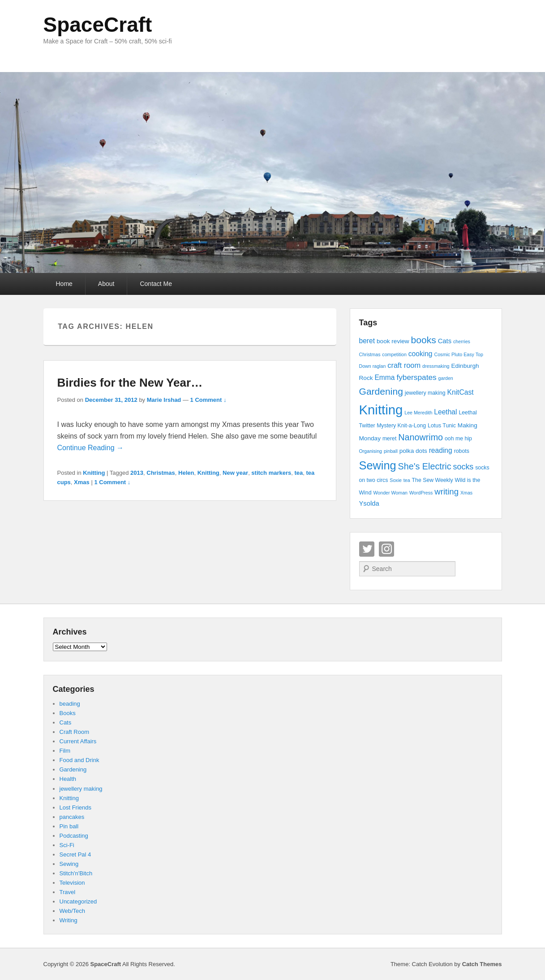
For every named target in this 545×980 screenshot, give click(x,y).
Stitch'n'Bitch (76, 873)
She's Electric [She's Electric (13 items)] (425, 466)
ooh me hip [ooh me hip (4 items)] (458, 439)
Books (68, 713)
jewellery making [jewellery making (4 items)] (425, 393)
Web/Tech (73, 911)
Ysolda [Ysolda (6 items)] (369, 503)
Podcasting (74, 836)
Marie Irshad (164, 400)
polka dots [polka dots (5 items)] (413, 451)
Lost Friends (76, 807)
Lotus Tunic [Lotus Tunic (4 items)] (442, 426)
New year (235, 473)
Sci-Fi (67, 845)
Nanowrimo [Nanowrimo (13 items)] (421, 437)
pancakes (72, 817)
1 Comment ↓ (208, 400)
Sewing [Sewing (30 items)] (378, 465)
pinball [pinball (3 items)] (391, 451)
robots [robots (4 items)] (462, 451)
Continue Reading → (91, 448)
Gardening (73, 769)
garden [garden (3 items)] (446, 378)
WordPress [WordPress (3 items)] (421, 493)
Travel (68, 892)
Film (65, 751)
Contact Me (156, 284)
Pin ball (69, 826)
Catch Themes (482, 964)
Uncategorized (78, 901)
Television (72, 883)
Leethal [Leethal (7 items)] (445, 412)
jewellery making (81, 789)
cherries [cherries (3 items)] (462, 341)
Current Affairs (78, 741)
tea (298, 473)
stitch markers (271, 473)
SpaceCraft (98, 25)
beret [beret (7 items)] (367, 341)
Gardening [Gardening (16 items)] (381, 391)
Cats (66, 722)
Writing (69, 920)
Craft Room (74, 732)
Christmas (161, 473)
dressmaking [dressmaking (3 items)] (436, 366)
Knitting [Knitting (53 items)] (381, 410)
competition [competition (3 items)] (394, 354)
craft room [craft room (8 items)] (404, 365)
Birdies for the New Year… (130, 383)
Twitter (367, 549)
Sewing (69, 864)
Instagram (386, 549)
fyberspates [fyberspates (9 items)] (416, 377)
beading (70, 704)
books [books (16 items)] (424, 340)
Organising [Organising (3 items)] (371, 451)
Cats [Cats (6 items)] (445, 341)
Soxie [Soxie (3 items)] (396, 480)
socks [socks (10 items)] (463, 467)
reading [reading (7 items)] (441, 450)
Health (68, 779)
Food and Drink (79, 760)
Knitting (94, 473)
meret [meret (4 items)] (389, 439)
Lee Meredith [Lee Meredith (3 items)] (418, 413)
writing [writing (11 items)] (446, 492)
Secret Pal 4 (75, 854)
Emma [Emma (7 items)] (384, 377)
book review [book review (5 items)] (393, 341)
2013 (137, 473)
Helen (186, 473)
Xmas (82, 482)
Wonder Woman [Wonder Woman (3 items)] (390, 493)
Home (64, 284)
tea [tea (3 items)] (407, 480)
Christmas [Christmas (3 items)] (370, 354)
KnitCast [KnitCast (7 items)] (461, 392)
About (106, 284)
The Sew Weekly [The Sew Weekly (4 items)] (433, 480)
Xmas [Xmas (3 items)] (466, 493)
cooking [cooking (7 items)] (421, 354)
